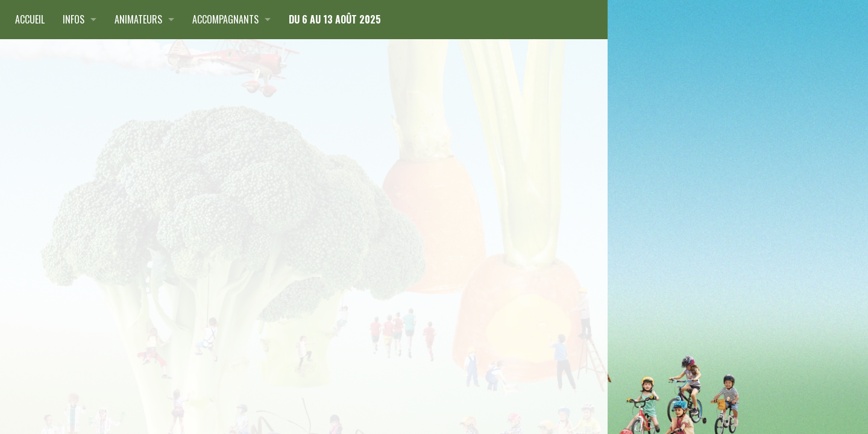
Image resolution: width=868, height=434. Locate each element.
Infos (74, 19)
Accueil (30, 19)
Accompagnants (225, 19)
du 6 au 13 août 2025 (335, 19)
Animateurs (138, 19)
